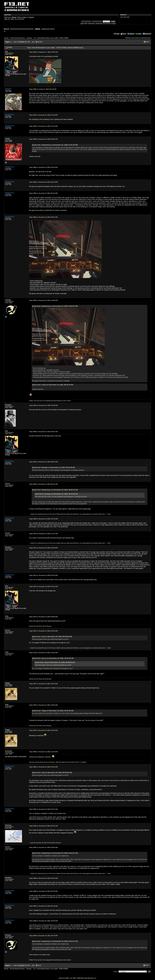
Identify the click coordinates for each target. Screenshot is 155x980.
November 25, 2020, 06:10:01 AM (44, 878)
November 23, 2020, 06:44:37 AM (44, 432)
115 (25, 42)
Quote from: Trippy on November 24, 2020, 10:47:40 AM (53, 711)
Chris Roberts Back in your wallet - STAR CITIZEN (53, 38)
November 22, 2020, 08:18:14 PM (44, 139)
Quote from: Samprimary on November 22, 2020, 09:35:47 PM (55, 306)
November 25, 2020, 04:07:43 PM (44, 936)
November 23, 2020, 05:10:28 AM (44, 405)
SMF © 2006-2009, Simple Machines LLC (85, 978)
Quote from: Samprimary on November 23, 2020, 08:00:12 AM (55, 490)
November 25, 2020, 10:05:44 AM (44, 921)
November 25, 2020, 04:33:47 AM (44, 809)
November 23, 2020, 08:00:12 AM (44, 462)
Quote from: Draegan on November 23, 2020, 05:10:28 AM (54, 467)
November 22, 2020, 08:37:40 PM (44, 182)
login (24, 17)
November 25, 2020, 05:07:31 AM (44, 826)
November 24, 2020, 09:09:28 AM (44, 617)
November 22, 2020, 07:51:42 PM (44, 126)
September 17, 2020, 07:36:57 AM (44, 52)
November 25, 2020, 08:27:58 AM (44, 891)
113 (18, 42)
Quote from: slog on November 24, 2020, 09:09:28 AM (52, 637)
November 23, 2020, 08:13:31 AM (44, 484)
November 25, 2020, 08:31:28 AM (44, 906)
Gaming (29, 38)
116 (28, 42)
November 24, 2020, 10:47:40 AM (44, 684)
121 (33, 42)
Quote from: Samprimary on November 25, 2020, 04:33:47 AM (55, 853)
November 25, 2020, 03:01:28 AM (44, 767)
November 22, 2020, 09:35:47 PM (44, 217)
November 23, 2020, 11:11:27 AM (44, 534)
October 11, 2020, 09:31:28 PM (43, 89)
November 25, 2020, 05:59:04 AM (44, 847)
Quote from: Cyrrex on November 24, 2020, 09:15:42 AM (53, 658)
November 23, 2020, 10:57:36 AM (44, 519)
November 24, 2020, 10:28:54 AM (44, 653)
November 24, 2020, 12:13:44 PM (44, 752)
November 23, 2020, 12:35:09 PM (44, 548)
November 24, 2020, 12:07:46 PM (44, 730)
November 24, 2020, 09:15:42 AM (44, 631)
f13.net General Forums (18, 38)
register (31, 17)
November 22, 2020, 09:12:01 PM (44, 193)
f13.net (6, 38)
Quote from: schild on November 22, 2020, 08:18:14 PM (53, 385)
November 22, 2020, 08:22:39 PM (44, 167)
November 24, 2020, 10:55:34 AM (44, 705)
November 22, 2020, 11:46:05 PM (44, 300)
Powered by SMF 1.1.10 (65, 978)
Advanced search (48, 29)
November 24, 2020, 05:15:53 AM (44, 575)
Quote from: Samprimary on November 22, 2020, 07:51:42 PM (55, 145)
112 (15, 42)
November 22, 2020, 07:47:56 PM (44, 115)
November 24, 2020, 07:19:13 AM (44, 587)
